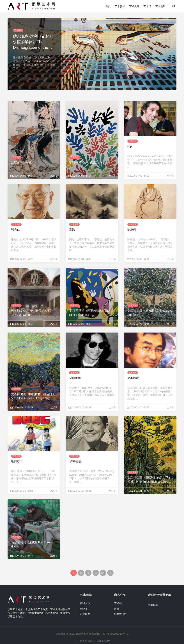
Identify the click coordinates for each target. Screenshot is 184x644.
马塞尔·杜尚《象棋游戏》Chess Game (31, 534)
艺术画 (118, 593)
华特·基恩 (75, 451)
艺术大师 (134, 6)
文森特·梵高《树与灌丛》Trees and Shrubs (150, 307)
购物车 (84, 598)
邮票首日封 (120, 603)
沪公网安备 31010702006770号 (92, 630)
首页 (108, 6)
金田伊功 (75, 370)
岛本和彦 (133, 370)
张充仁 (15, 224)
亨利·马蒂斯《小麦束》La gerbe (90, 160)
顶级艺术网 (82, 623)
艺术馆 (147, 6)
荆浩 (72, 224)
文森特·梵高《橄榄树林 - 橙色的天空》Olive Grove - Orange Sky (33, 388)
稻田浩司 (17, 451)
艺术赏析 (120, 6)
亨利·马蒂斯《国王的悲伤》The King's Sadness (89, 307)
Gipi (130, 144)
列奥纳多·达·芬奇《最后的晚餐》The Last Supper (32, 307)
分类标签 (153, 594)
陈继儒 (132, 224)
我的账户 (85, 603)
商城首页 (85, 593)
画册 (117, 598)
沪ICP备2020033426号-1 (115, 623)
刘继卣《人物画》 (23, 160)
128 (103, 562)
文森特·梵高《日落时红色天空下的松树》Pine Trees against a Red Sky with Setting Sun (149, 469)
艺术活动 (160, 6)
